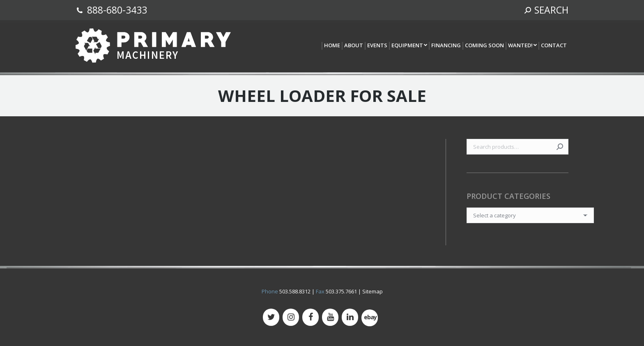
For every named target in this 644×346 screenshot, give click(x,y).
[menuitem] (332, 46)
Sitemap (373, 291)
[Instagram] (291, 317)
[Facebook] (310, 317)
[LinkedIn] (350, 317)
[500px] (370, 318)
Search (560, 147)
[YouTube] (330, 317)
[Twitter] (271, 317)
